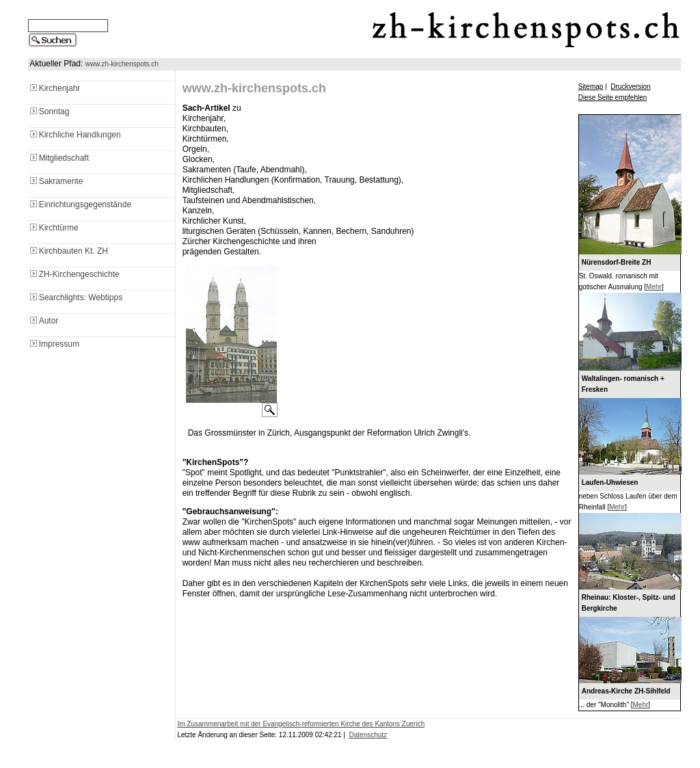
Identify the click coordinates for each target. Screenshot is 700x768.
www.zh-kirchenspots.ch (122, 64)
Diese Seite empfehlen (613, 97)
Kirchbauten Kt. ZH (68, 251)
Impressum (54, 344)
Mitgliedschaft (58, 158)
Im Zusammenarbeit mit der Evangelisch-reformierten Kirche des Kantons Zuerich (301, 724)
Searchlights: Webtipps (76, 297)
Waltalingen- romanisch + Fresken (623, 384)
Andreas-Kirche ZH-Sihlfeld (626, 691)
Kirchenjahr (54, 88)
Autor (43, 321)
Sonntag (49, 111)
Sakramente (56, 181)
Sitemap (591, 87)
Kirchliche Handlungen (75, 135)
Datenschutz (368, 735)
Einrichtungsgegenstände (80, 204)
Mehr (654, 287)
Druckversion (630, 87)
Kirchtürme (53, 228)
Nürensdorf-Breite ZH (617, 262)
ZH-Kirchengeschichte (74, 274)
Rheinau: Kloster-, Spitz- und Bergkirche (629, 603)
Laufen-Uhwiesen (610, 482)
